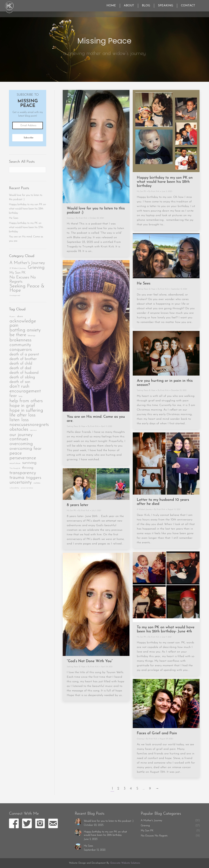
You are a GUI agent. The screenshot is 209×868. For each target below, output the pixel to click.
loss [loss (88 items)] (25, 420)
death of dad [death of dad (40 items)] (20, 368)
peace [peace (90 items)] (16, 453)
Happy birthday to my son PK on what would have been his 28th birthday (165, 182)
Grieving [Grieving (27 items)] (36, 268)
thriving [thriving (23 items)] (28, 468)
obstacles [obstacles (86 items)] (19, 430)
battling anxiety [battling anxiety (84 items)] (25, 330)
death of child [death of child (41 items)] (21, 364)
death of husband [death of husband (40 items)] (24, 373)
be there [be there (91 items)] (18, 335)
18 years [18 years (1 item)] (12, 317)
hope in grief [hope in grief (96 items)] (22, 406)
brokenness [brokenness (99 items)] (20, 340)
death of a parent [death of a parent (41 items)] (24, 354)
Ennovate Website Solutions (125, 863)
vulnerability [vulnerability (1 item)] (14, 488)
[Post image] (78, 822)
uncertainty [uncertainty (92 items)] (21, 482)
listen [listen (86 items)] (15, 420)
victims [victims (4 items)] (37, 483)
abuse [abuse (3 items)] (20, 316)
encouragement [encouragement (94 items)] (25, 391)
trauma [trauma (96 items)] (17, 478)
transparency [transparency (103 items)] (23, 473)
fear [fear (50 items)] (13, 396)
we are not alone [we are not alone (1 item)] (27, 488)
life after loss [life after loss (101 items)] (23, 415)
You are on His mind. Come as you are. (26, 239)
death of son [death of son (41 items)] (20, 382)
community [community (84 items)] (20, 345)
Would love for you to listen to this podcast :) (26, 197)
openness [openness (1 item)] (33, 430)
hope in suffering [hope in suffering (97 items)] (26, 411)
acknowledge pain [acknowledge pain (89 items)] (23, 323)
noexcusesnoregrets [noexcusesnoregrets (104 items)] (29, 425)
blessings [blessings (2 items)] (32, 336)
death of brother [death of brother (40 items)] (23, 359)
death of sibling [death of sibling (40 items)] (22, 377)
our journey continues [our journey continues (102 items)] (21, 437)
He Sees (14, 218)
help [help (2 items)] (20, 396)
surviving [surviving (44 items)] (29, 463)
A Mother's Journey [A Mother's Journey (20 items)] (27, 263)
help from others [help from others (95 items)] (26, 401)
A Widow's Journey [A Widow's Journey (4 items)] (18, 268)
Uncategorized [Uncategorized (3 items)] (15, 296)
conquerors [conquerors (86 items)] (21, 350)
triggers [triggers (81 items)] (34, 478)
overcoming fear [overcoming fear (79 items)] (26, 449)
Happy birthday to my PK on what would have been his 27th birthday (26, 227)
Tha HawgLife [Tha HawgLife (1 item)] (15, 468)
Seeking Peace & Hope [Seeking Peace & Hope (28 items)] (27, 288)
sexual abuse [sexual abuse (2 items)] (15, 463)
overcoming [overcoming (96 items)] (21, 444)
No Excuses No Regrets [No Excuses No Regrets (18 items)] (23, 279)
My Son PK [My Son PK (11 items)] (17, 273)
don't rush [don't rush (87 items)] (19, 387)
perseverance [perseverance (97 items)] (23, 458)
